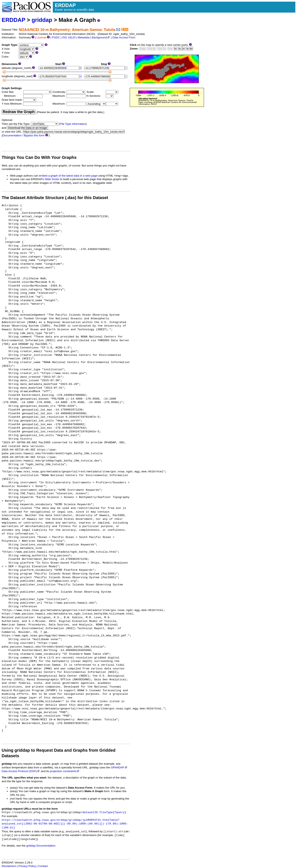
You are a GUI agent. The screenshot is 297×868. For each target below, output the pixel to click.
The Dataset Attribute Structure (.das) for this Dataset (55, 198)
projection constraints (65, 771)
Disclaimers (9, 866)
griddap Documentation (41, 846)
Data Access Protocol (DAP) (21, 771)
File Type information (73, 124)
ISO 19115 (69, 37)
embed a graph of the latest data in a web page (68, 176)
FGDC (56, 37)
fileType (106, 812)
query (120, 812)
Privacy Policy (27, 866)
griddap (42, 20)
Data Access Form (124, 37)
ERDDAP (13, 20)
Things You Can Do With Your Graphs (39, 157)
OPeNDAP (119, 767)
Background (101, 37)
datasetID (90, 812)
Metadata (84, 37)
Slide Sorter (52, 179)
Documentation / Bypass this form (24, 135)
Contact (43, 866)
